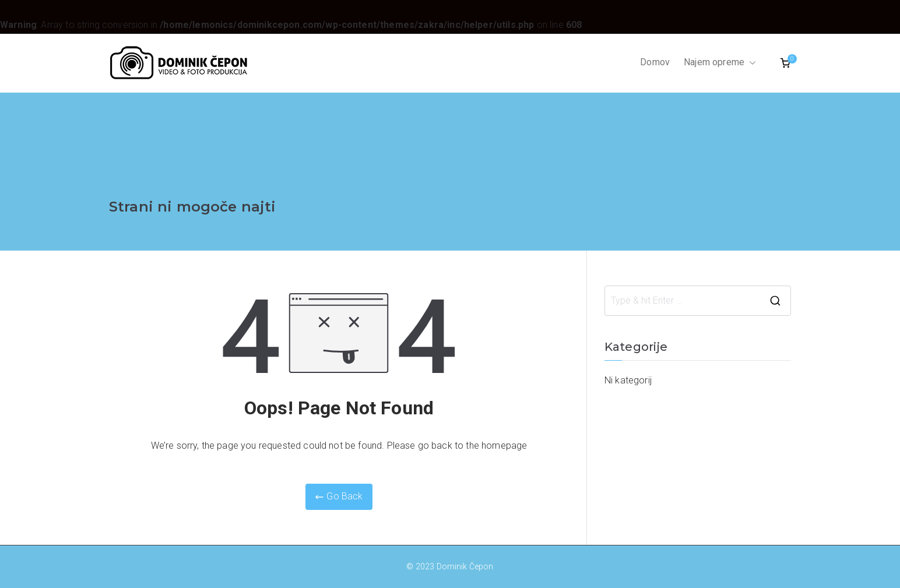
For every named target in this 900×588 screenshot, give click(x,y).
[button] (750, 63)
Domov (655, 62)
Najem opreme (720, 63)
